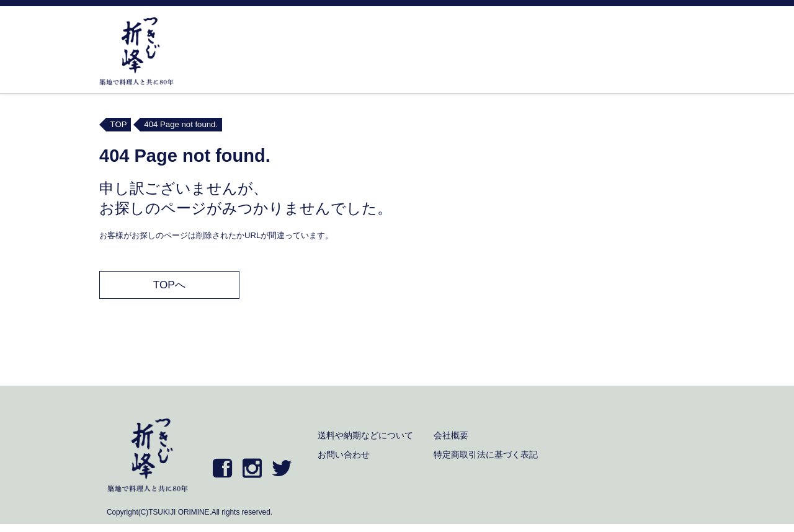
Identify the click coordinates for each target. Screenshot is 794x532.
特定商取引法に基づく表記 (486, 454)
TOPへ (169, 285)
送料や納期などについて (365, 435)
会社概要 (451, 435)
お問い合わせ (344, 454)
